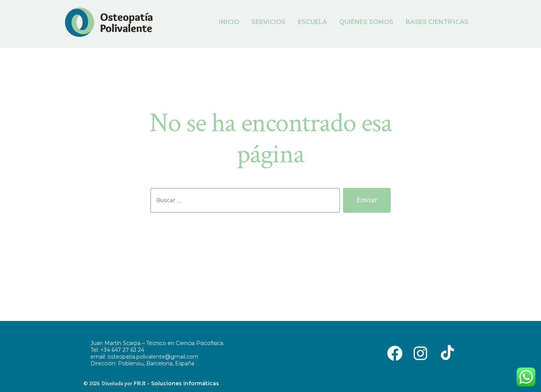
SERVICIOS (268, 22)
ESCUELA (312, 22)
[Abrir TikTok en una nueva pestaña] (446, 353)
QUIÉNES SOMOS (366, 22)
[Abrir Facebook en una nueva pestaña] (395, 353)
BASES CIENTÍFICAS (437, 22)
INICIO (229, 22)
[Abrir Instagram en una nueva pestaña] (420, 353)
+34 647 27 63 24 (122, 350)
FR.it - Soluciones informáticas (176, 383)
